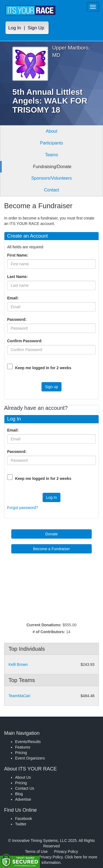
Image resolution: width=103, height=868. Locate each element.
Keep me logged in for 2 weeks (43, 368)
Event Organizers (30, 758)
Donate (51, 534)
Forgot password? (23, 508)
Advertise (23, 799)
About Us (23, 777)
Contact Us (25, 788)
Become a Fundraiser (52, 549)
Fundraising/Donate (52, 167)
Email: (14, 298)
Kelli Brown (18, 664)
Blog (19, 794)
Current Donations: (44, 625)
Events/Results (28, 742)
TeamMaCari (19, 696)
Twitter (21, 824)
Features (23, 747)
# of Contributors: (49, 632)
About (52, 131)
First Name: (19, 255)
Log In (15, 28)
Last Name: (19, 277)
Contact (51, 190)
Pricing (21, 753)
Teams (51, 155)
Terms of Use (36, 852)
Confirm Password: (26, 341)
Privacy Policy (66, 852)
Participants (52, 143)
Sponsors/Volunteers (52, 178)
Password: (18, 319)
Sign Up (36, 28)
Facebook (23, 819)
